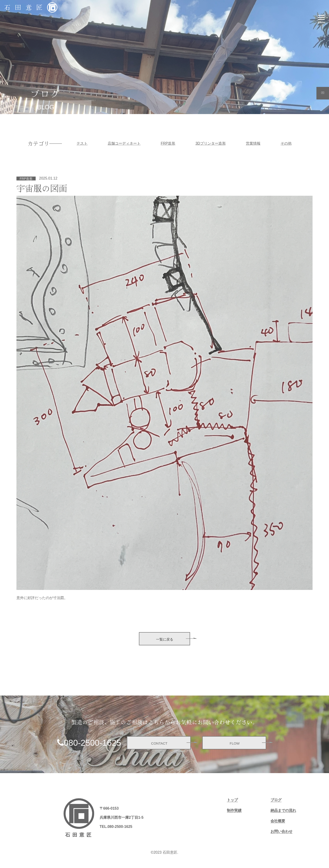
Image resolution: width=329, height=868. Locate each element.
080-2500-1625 (92, 743)
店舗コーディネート (124, 143)
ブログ (276, 800)
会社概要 (278, 821)
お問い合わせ (281, 831)
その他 (286, 143)
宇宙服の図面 (42, 188)
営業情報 (253, 143)
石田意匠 (26, 7)
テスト (82, 143)
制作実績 (234, 810)
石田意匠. (170, 852)
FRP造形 (168, 143)
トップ (232, 800)
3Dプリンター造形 (210, 143)
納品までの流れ (283, 810)
